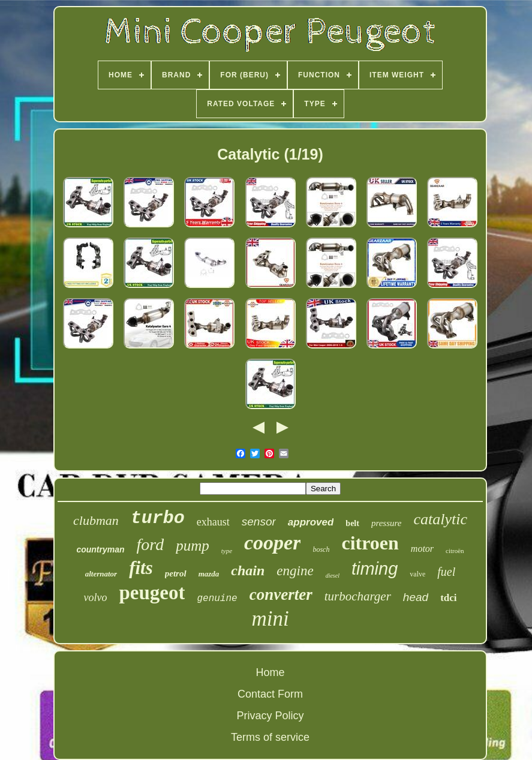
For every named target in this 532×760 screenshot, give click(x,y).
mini (270, 619)
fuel (446, 572)
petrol (176, 573)
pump (193, 546)
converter (281, 594)
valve (417, 574)
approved (311, 522)
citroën (455, 551)
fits (141, 568)
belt (352, 523)
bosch (321, 549)
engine (295, 571)
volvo (95, 597)
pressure (387, 523)
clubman (96, 520)
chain (248, 570)
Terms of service (270, 737)
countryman (100, 549)
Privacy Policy (270, 716)
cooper (272, 543)
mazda (209, 574)
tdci (448, 598)
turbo (158, 518)
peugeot (152, 593)
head (416, 597)
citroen (370, 543)
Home (270, 672)
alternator (101, 574)
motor (422, 549)
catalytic (440, 519)
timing (375, 569)
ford (151, 544)
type (227, 551)
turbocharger (358, 596)
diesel (333, 576)
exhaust (213, 522)
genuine (217, 599)
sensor (259, 522)
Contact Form (270, 694)
